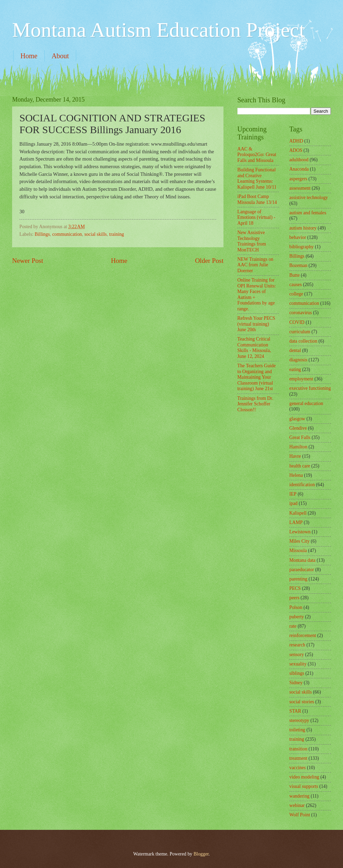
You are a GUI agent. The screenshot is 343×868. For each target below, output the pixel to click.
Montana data (302, 560)
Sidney (296, 683)
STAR (295, 711)
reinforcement (303, 635)
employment (301, 379)
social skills (95, 234)
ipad (293, 503)
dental (295, 350)
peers (294, 598)
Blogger (201, 854)
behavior (298, 237)
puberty (297, 617)
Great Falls (300, 437)
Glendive (298, 428)
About (60, 56)
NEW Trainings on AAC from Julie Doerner (255, 265)
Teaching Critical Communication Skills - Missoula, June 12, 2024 (254, 348)
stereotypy (299, 720)
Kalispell (298, 513)
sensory (297, 655)
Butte (294, 275)
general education (306, 403)
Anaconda (299, 169)
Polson (296, 607)
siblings (297, 673)
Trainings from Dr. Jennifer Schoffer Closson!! (255, 404)
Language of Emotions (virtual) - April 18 (256, 217)
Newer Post (28, 261)
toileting (297, 730)
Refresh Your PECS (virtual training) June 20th (256, 324)
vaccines (298, 768)
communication (67, 234)
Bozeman (298, 265)
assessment (300, 188)
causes (296, 285)
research (297, 645)
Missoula (298, 551)
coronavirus (301, 313)
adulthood (299, 160)
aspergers (298, 179)
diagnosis (298, 360)
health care (300, 466)
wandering (299, 796)
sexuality (298, 664)
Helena (296, 475)
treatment (298, 758)
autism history (303, 228)
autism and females (308, 213)
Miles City (300, 541)
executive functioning (310, 388)
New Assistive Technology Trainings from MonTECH (252, 241)
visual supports (304, 786)
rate (293, 626)
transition (298, 749)
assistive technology (309, 197)
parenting (298, 579)
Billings (42, 234)
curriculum (300, 332)
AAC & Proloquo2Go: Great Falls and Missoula (257, 155)
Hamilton (298, 447)
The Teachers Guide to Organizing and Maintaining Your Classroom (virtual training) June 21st (257, 377)
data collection (303, 341)
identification (302, 485)
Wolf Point (300, 815)
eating (295, 369)
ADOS (296, 150)
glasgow (297, 419)
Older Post (209, 261)
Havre (295, 456)
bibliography (302, 247)
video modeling (304, 777)
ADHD (296, 141)
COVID (297, 322)
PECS (295, 588)
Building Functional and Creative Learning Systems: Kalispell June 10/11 (257, 178)
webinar (297, 805)
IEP (293, 494)
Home (29, 56)
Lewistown (300, 532)
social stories (302, 702)
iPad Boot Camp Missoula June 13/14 (257, 199)
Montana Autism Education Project (159, 30)
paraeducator (302, 570)
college (296, 294)
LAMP (296, 522)
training (117, 234)
